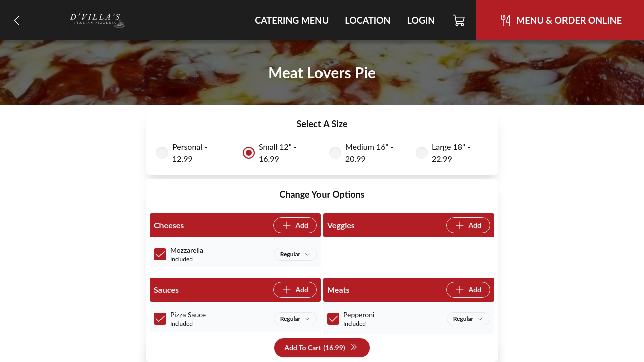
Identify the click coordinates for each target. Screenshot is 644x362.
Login (421, 20)
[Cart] (460, 20)
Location (368, 20)
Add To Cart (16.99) (321, 348)
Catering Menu (292, 20)
